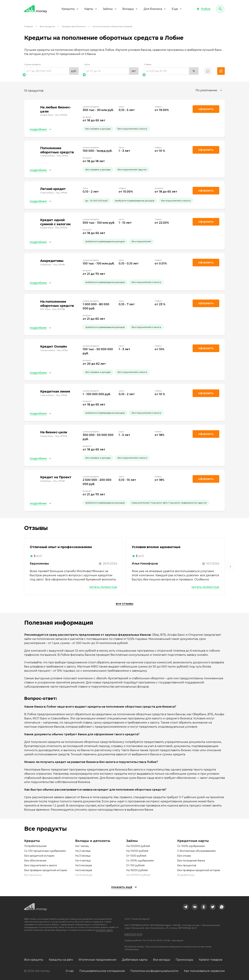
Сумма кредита (32, 64)
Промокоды (185, 960)
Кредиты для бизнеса (74, 26)
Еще (177, 9)
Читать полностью (103, 587)
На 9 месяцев (84, 875)
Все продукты (47, 26)
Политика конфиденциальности (154, 971)
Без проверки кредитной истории (46, 870)
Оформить (206, 150)
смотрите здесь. (104, 930)
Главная (29, 26)
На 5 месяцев (84, 865)
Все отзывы (125, 604)
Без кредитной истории (39, 856)
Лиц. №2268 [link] (59, 309)
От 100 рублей (135, 865)
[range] (51, 71)
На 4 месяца (83, 861)
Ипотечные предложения (97, 960)
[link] (186, 907)
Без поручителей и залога (40, 865)
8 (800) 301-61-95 (133, 934)
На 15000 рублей (137, 870)
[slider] (51, 75)
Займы (110, 9)
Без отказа (184, 856)
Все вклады (162, 960)
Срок (87, 64)
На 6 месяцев (84, 870)
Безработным (186, 875)
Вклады (130, 9)
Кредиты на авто (61, 960)
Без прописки (33, 875)
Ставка (148, 64)
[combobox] (209, 90)
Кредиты (70, 9)
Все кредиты (34, 960)
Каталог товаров (211, 960)
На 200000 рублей (138, 875)
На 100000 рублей (138, 846)
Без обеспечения (35, 861)
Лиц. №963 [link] (61, 193)
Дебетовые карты (135, 960)
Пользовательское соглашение (102, 971)
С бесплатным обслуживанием (196, 851)
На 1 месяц (82, 846)
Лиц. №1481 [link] (59, 265)
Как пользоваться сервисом (204, 971)
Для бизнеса (155, 9)
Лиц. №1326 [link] (61, 115)
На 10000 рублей (137, 851)
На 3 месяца (83, 856)
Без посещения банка (191, 861)
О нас (70, 971)
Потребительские (35, 846)
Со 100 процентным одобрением (45, 851)
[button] (203, 9)
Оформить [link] (206, 109)
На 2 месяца (83, 851)
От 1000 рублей (136, 856)
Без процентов (187, 865)
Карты (91, 9)
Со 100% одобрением (140, 861)
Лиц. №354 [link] (62, 156)
